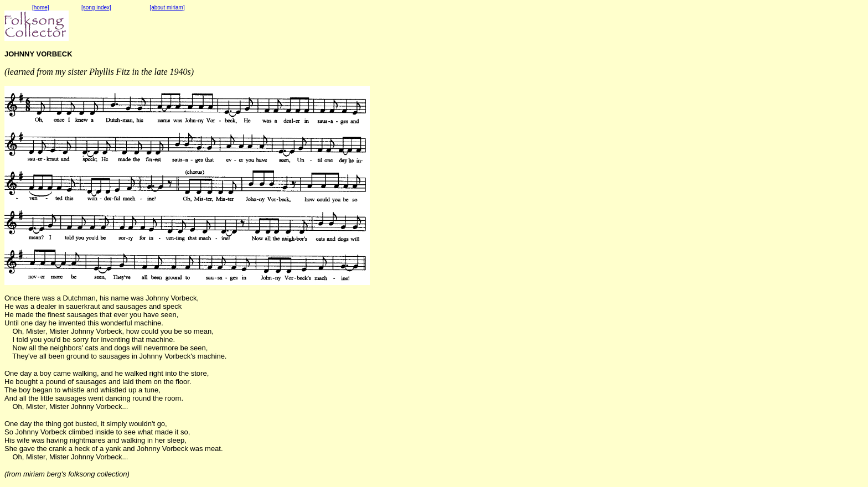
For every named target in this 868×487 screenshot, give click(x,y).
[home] (41, 7)
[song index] (96, 7)
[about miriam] (167, 7)
